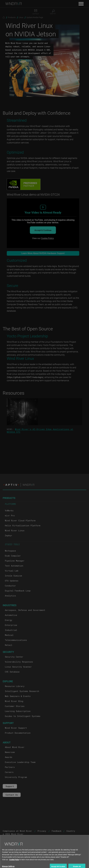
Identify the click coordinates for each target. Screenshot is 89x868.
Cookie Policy (14, 864)
